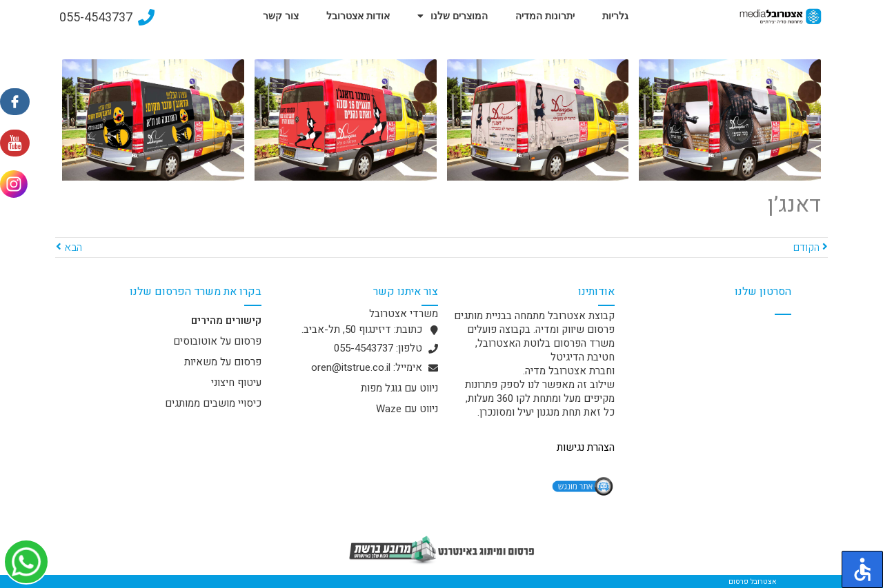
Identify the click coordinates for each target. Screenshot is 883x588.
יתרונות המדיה (545, 16)
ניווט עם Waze (407, 409)
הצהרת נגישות (586, 447)
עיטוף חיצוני (236, 383)
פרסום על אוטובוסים (217, 341)
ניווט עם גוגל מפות (399, 388)
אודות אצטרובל (358, 16)
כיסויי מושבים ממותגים (213, 403)
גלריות (615, 16)
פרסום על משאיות (223, 362)
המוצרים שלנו (453, 16)
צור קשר (281, 16)
